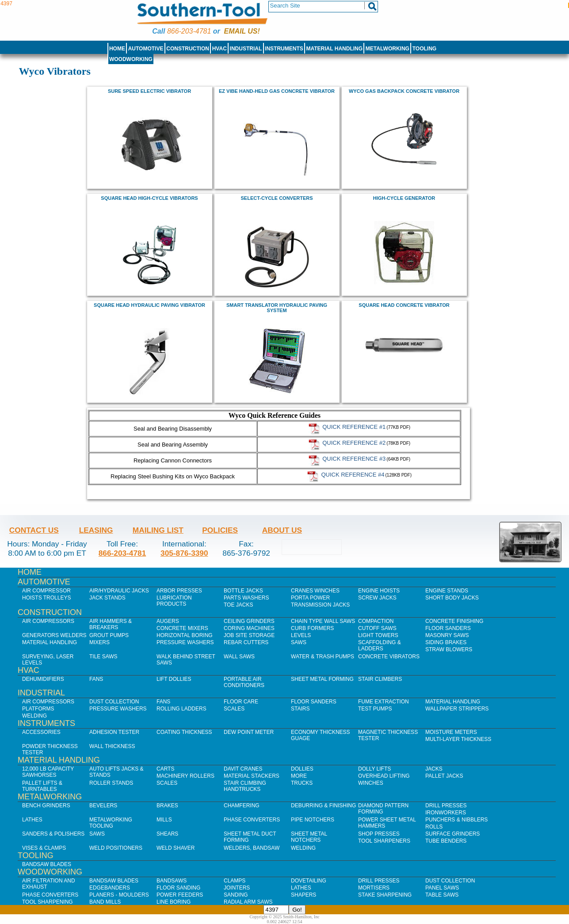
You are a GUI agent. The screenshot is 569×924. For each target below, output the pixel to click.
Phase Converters (252, 820)
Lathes (32, 820)
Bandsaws (172, 881)
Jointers (237, 888)
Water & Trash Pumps (323, 657)
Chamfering (242, 806)
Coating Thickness (184, 732)
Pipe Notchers (313, 820)
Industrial (246, 49)
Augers (168, 621)
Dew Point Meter (249, 732)
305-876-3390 (184, 553)
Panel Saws (442, 888)
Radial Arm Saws (248, 902)
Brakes (167, 806)
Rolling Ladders (181, 709)
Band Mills (105, 902)
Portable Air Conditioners (244, 682)
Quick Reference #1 (354, 426)
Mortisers (374, 888)
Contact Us (34, 530)
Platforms (38, 709)
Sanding (236, 895)
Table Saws (442, 895)
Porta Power (310, 598)
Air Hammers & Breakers (111, 624)
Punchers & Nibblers (456, 820)
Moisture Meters (451, 732)
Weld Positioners (116, 848)
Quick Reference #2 (354, 442)
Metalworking (388, 49)
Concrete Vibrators (389, 657)
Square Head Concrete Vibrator (404, 305)
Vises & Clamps (44, 848)
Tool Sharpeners (384, 841)
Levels (301, 635)
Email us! (242, 31)
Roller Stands (111, 783)
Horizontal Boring (185, 635)
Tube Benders (446, 841)
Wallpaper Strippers (457, 709)
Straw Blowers (449, 649)
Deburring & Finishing (323, 806)
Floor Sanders (448, 628)
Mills (164, 820)
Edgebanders (110, 888)
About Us (282, 530)
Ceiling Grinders (249, 621)
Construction (188, 49)
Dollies (302, 769)
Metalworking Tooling (111, 823)
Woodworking (131, 59)
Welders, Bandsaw (252, 848)
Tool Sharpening (48, 902)
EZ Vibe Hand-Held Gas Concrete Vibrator (277, 91)
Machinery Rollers (185, 776)
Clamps (235, 881)
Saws (299, 642)
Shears (167, 834)
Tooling (424, 49)
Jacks (434, 769)
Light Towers (378, 635)
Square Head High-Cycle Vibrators (149, 198)
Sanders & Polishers (53, 834)
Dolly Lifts (374, 769)
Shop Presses (379, 834)
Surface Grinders (453, 834)
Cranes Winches (315, 591)
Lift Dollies (174, 679)
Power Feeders (180, 895)
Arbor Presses (179, 591)
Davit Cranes (243, 769)
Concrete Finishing (454, 621)
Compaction (376, 621)
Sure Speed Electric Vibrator (149, 91)
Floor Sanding (178, 888)
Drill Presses (446, 806)
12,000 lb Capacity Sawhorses (48, 772)
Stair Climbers (380, 679)
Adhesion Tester (114, 732)
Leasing (96, 530)
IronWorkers (446, 813)
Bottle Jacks (243, 591)
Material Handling (335, 49)
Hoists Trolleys (46, 598)
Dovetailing (309, 881)
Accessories (41, 732)
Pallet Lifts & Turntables (42, 786)
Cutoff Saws (377, 628)
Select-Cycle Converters (277, 198)
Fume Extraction (384, 702)
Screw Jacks (377, 598)
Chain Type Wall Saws (323, 621)
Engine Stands (447, 591)
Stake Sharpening (385, 895)
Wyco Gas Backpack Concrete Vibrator (404, 91)
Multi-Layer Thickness (458, 739)
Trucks (302, 783)
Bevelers (103, 806)
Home (117, 49)
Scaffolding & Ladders (380, 645)
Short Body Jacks (452, 598)
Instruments (284, 49)
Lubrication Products (174, 601)
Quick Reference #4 (353, 474)
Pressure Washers (185, 642)
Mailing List (158, 530)
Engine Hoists (379, 591)
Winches (371, 783)
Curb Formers (312, 628)
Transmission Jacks (320, 605)
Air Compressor (46, 591)
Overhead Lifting (384, 776)
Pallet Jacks (444, 776)
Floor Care (241, 702)
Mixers (99, 642)
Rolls (434, 827)
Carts (165, 769)
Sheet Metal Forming (322, 679)
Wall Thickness (112, 746)
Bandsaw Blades (47, 864)
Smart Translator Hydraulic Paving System (277, 308)
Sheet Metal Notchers (309, 837)
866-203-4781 (189, 31)
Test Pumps (375, 709)
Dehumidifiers (43, 679)
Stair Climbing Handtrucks (245, 786)
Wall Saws (239, 657)
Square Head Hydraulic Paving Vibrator (149, 305)
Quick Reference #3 (354, 458)
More (299, 776)
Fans (96, 679)
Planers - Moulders (119, 895)
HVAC (220, 49)
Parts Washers (246, 598)
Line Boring (174, 902)
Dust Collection (114, 702)
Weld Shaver (176, 848)
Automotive (146, 49)
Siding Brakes (446, 642)
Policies (220, 530)
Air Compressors (48, 621)
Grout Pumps (109, 635)
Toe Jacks (238, 605)
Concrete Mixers (182, 628)
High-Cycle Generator (404, 198)
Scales (234, 709)
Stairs (300, 709)
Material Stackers (252, 776)
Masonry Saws (447, 635)
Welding (34, 716)
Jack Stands (107, 598)
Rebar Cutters (246, 642)
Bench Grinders (46, 806)
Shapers (304, 895)
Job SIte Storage (249, 635)
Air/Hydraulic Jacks (119, 591)
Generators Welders (54, 635)
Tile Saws (103, 657)
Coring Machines (249, 628)
